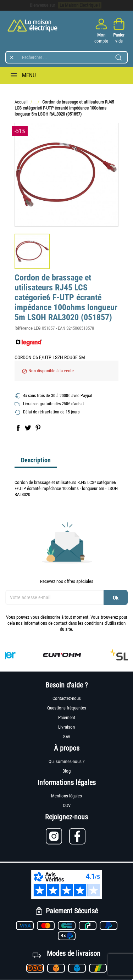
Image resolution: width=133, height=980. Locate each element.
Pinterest (38, 428)
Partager (18, 428)
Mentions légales (66, 796)
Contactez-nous (67, 698)
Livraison (66, 727)
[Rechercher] (66, 57)
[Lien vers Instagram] (57, 836)
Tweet (28, 428)
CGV (67, 805)
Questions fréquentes (67, 708)
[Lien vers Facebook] (78, 836)
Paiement (67, 717)
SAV (67, 737)
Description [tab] (36, 460)
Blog (66, 771)
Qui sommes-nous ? (66, 761)
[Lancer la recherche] (118, 57)
